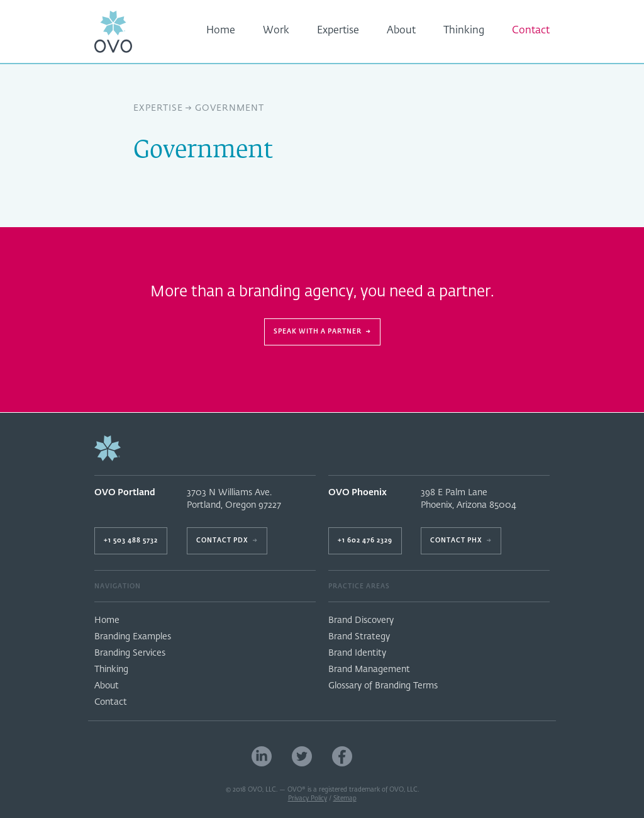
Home (221, 31)
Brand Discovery (361, 620)
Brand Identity (357, 653)
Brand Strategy (359, 637)
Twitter (302, 756)
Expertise (338, 31)
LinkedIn (262, 756)
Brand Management (369, 670)
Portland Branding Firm (382, 756)
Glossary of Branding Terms (383, 686)
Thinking (464, 31)
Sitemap (345, 798)
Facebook (342, 756)
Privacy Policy (308, 798)
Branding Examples (133, 637)
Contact (531, 31)
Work (276, 31)
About (401, 31)
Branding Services (130, 653)
